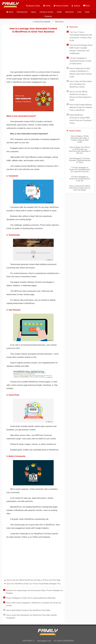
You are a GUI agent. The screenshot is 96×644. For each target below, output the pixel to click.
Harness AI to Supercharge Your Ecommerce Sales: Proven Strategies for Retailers (34, 592)
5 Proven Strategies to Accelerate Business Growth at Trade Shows (80, 61)
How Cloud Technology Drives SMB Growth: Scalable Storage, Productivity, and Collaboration (81, 49)
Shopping (48, 16)
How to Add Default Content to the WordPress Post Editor (28, 610)
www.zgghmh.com (44, 641)
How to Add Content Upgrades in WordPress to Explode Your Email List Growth (34, 604)
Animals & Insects (46, 12)
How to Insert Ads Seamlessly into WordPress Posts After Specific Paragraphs (31, 616)
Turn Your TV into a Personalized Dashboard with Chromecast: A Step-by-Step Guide (81, 36)
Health (59, 12)
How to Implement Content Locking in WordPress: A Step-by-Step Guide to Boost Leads (81, 73)
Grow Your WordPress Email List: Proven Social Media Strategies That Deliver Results (34, 584)
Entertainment (22, 12)
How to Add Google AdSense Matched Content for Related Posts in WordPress (81, 107)
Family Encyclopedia (42, 22)
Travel (87, 12)
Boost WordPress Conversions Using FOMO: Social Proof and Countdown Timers (81, 119)
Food (79, 12)
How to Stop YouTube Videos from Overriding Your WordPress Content (81, 84)
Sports (34, 12)
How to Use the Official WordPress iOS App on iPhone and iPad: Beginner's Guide (34, 580)
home (11, 12)
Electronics (70, 12)
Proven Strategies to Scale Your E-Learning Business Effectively (31, 598)
